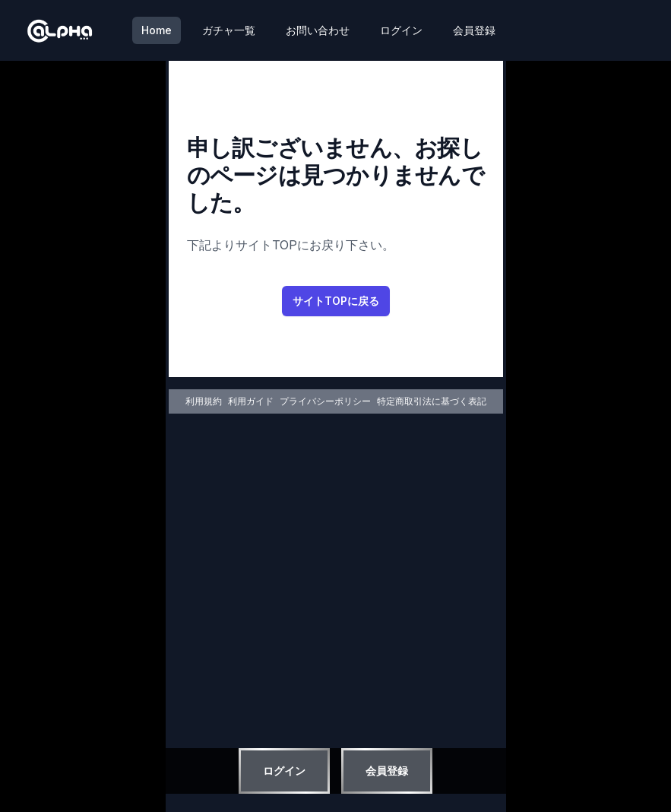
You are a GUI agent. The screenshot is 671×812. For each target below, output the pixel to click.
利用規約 (204, 401)
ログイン (401, 30)
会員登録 (474, 30)
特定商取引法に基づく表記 (432, 401)
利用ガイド (251, 401)
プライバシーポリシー (325, 401)
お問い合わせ (318, 30)
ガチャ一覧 (229, 30)
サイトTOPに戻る (336, 301)
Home (157, 30)
